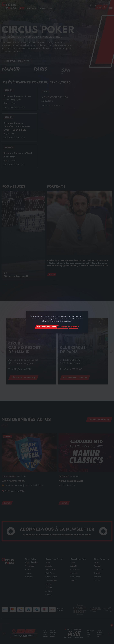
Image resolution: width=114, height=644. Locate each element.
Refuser (74, 327)
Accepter (63, 327)
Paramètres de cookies (46, 327)
